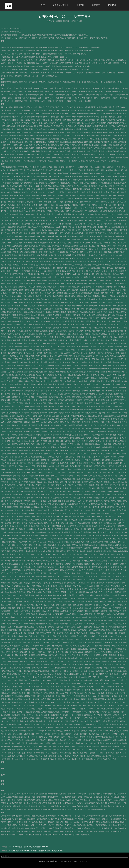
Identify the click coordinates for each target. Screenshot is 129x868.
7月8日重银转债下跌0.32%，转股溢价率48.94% (28, 847)
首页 (43, 5)
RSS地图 (73, 861)
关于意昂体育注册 (61, 5)
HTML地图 (83, 861)
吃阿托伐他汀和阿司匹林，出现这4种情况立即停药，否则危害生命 (36, 851)
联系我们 (112, 5)
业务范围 (80, 5)
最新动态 (96, 5)
